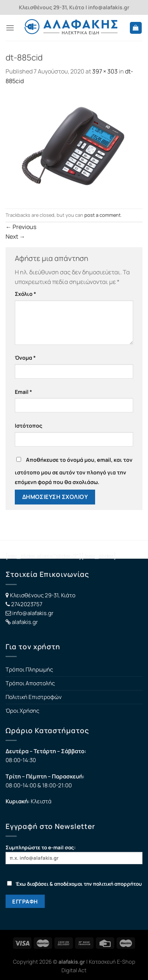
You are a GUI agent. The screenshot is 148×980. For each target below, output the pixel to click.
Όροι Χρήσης (22, 711)
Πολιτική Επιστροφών (34, 697)
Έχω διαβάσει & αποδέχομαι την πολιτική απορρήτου (74, 884)
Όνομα (25, 358)
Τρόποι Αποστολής (30, 683)
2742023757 (27, 604)
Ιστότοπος (28, 426)
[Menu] (10, 28)
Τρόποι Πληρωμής (29, 669)
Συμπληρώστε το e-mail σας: (74, 854)
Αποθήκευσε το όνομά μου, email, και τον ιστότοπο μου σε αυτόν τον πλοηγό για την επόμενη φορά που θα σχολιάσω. (74, 471)
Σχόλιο (26, 294)
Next (15, 236)
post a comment (102, 215)
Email (23, 392)
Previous (21, 227)
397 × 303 (105, 71)
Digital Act (74, 970)
